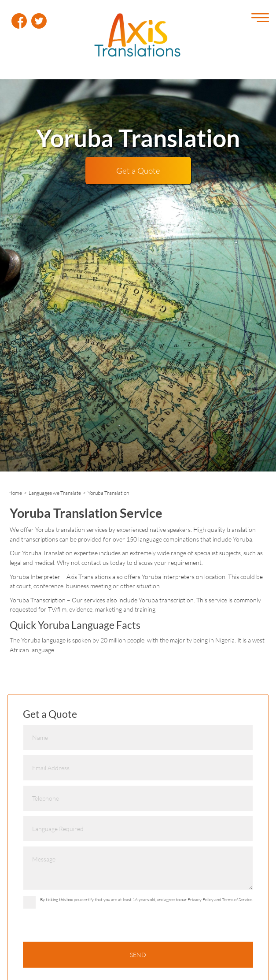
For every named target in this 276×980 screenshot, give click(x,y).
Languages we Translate (55, 493)
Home (15, 493)
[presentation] (90, 931)
